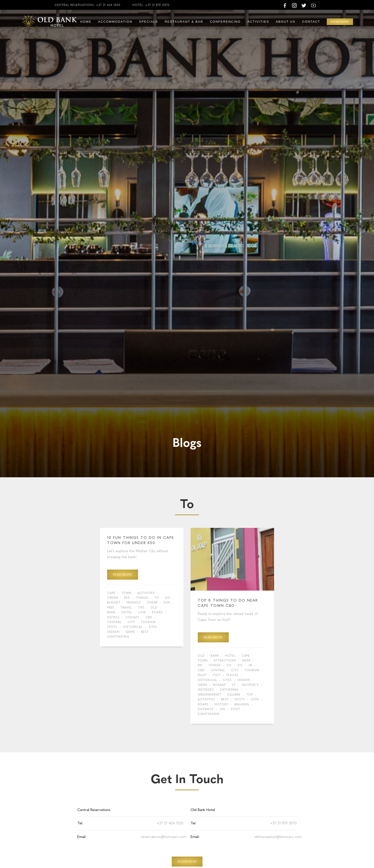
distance (206, 709)
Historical (133, 627)
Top (250, 695)
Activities (258, 22)
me (200, 665)
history (221, 704)
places (233, 675)
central (114, 622)
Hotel (127, 612)
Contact (311, 22)
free (111, 608)
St (234, 685)
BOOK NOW (187, 862)
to (157, 598)
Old (154, 608)
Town (126, 593)
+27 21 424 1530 (108, 5)
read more (123, 575)
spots (112, 627)
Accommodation (115, 22)
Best (145, 632)
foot (236, 709)
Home (86, 22)
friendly (134, 603)
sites (153, 627)
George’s (250, 685)
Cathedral (229, 690)
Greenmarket (210, 695)
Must (202, 675)
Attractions (225, 660)
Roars (157, 612)
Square (234, 695)
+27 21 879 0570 (157, 5)
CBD (149, 617)
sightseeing (118, 637)
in (250, 665)
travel (126, 608)
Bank (111, 612)
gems (130, 632)
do (168, 598)
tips (141, 608)
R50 (127, 598)
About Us (286, 22)
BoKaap (220, 685)
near (246, 660)
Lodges (132, 617)
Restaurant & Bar (184, 22)
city (131, 622)
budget (114, 603)
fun (167, 603)
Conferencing (225, 22)
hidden (113, 632)
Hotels (113, 617)
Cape (111, 593)
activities (146, 593)
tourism (148, 622)
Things (142, 598)
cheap (152, 603)
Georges (206, 690)
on (222, 709)
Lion (142, 612)
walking (242, 704)
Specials (149, 22)
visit (217, 675)
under (113, 598)
